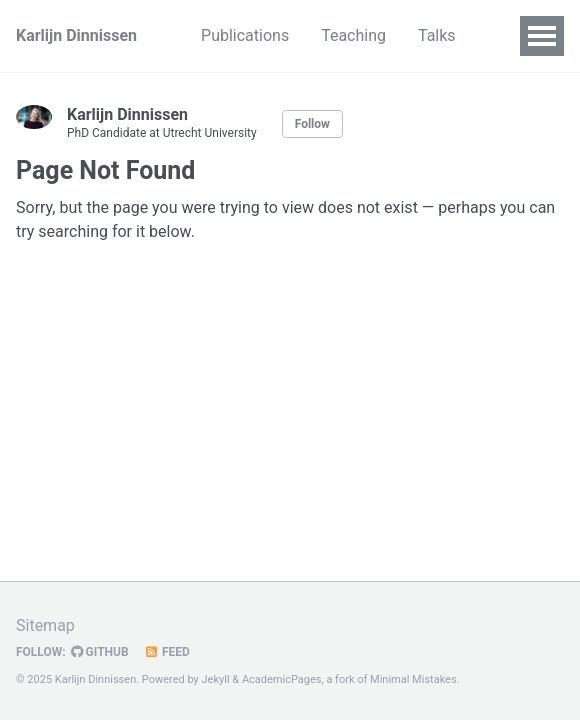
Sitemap (45, 625)
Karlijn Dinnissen (76, 35)
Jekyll (216, 679)
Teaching (353, 35)
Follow (312, 124)
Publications (245, 35)
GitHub (100, 652)
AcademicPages (282, 679)
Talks (437, 35)
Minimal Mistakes (413, 679)
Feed (167, 652)
